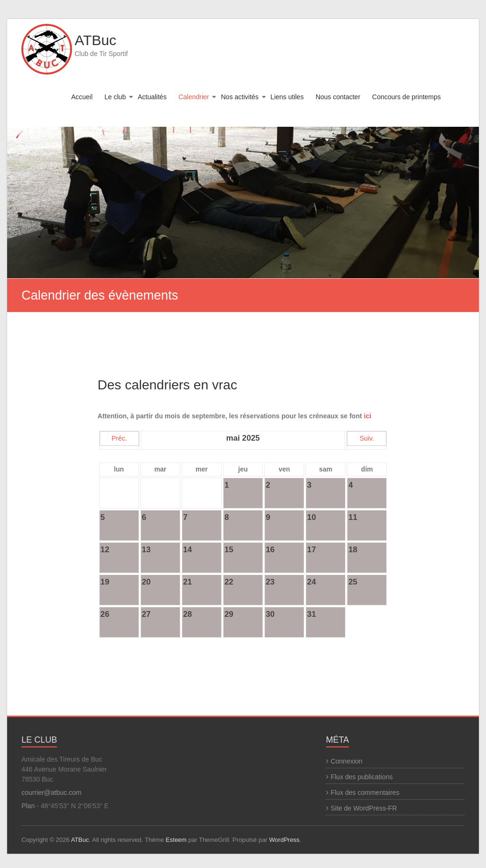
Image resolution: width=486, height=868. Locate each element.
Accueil (82, 97)
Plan (28, 806)
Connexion (347, 761)
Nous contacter (338, 97)
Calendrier (194, 97)
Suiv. (367, 438)
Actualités (152, 97)
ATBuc (95, 40)
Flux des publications (362, 777)
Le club (115, 97)
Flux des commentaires (365, 793)
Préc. (119, 438)
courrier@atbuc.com (51, 793)
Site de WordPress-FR (364, 808)
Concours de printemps (407, 97)
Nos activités (239, 97)
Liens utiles (287, 97)
